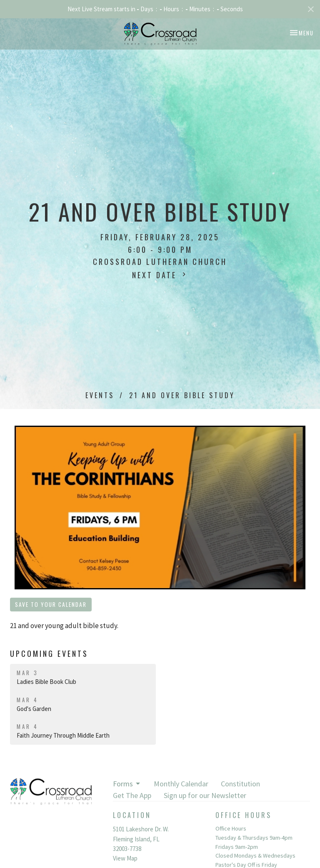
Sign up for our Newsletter (205, 795)
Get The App (132, 795)
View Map (125, 858)
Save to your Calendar (51, 604)
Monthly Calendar (181, 784)
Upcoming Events (49, 653)
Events (100, 395)
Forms (127, 784)
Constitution (240, 784)
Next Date (160, 275)
